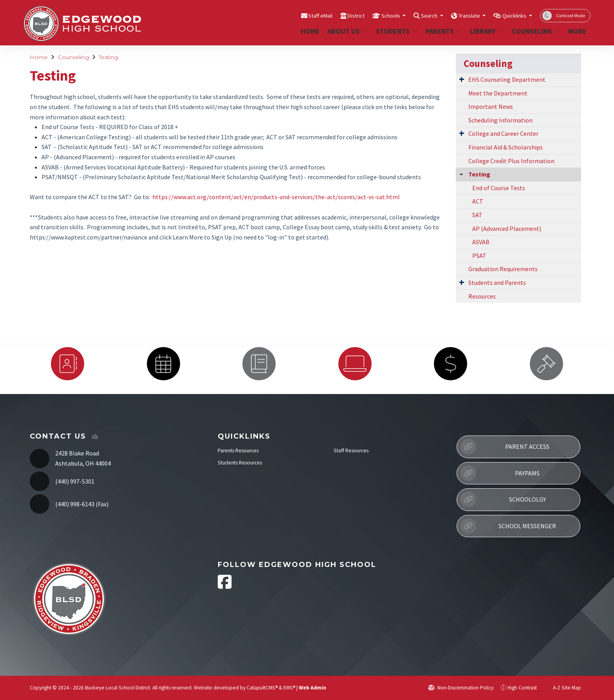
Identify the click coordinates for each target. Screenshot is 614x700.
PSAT (479, 256)
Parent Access (505, 446)
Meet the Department (498, 93)
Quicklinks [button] (511, 15)
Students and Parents (497, 283)
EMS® (289, 688)
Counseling (535, 31)
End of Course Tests (68, 127)
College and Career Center (503, 133)
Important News (491, 106)
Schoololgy (503, 499)
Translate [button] (459, 15)
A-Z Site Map (563, 688)
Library (487, 31)
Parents (444, 31)
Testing (108, 57)
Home (310, 31)
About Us (347, 31)
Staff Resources (351, 451)
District (330, 15)
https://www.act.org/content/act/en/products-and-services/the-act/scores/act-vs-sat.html (276, 197)
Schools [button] (370, 15)
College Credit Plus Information (511, 161)
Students (396, 31)
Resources (482, 296)
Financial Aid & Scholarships (506, 147)
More (578, 31)
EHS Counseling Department (507, 79)
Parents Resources (238, 451)
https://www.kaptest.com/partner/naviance (88, 237)
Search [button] (413, 15)
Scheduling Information (500, 120)
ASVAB (50, 167)
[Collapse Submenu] (461, 174)
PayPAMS (500, 473)
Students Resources (240, 463)
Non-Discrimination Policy (461, 688)
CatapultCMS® (262, 688)
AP (45, 157)
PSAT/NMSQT (60, 177)
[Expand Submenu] (462, 79)
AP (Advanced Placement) (507, 229)
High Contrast (522, 688)
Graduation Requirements (503, 269)
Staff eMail (290, 15)
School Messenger (508, 526)
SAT (47, 147)
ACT (47, 137)
